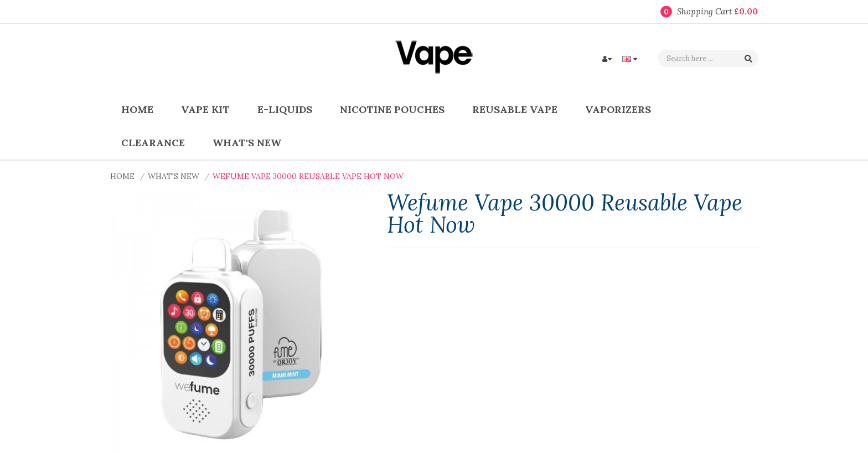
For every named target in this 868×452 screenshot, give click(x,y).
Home (122, 176)
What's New (174, 176)
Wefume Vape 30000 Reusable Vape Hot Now (308, 176)
